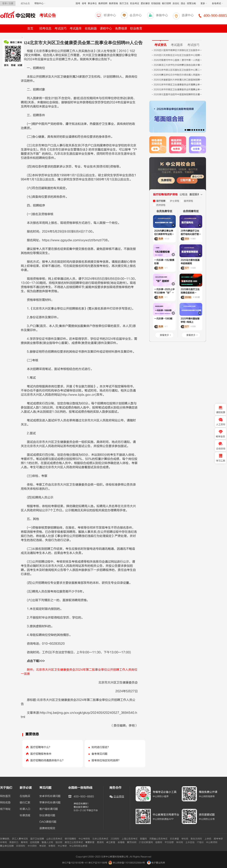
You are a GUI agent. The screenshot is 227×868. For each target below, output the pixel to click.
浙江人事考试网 (20, 839)
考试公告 (48, 15)
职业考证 (135, 3)
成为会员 (25, 3)
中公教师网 (212, 842)
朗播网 (143, 839)
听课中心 (110, 15)
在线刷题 (91, 28)
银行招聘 (166, 3)
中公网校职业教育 (78, 846)
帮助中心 (40, 3)
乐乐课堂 (174, 839)
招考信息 (45, 28)
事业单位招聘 (7, 846)
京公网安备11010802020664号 (129, 863)
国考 (78, 3)
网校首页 (5, 796)
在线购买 (25, 796)
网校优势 (5, 803)
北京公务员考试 (100, 839)
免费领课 (121, 28)
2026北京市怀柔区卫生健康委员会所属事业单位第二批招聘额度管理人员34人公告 (178, 85)
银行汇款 (25, 803)
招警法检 (191, 3)
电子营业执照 (156, 863)
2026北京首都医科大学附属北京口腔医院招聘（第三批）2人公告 (178, 80)
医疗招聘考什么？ (41, 747)
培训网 (59, 842)
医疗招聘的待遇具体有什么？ (47, 760)
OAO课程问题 (48, 822)
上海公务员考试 (130, 839)
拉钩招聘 (35, 842)
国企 (183, 3)
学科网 (185, 839)
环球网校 (21, 846)
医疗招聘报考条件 (41, 754)
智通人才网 (47, 842)
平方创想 (169, 842)
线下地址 (5, 809)
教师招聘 (103, 3)
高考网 (24, 842)
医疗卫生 (124, 3)
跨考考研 (218, 839)
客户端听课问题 (49, 809)
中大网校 (32, 846)
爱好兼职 (145, 3)
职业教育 (136, 28)
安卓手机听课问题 (50, 796)
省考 (84, 3)
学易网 (52, 846)
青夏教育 (90, 842)
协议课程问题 (47, 815)
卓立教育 (111, 842)
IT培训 (200, 842)
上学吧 (208, 839)
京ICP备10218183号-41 (75, 863)
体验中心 (162, 15)
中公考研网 (84, 839)
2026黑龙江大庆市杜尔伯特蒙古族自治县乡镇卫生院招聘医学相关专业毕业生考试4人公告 (178, 65)
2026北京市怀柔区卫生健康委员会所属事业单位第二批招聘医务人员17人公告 (178, 90)
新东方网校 (196, 839)
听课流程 (25, 815)
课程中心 (106, 28)
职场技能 (156, 3)
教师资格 (113, 3)
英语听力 (14, 842)
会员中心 (136, 15)
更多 (204, 3)
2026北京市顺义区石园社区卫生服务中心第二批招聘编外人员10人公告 (178, 70)
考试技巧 (61, 28)
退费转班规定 (47, 828)
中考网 (3, 842)
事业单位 (92, 3)
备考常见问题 (100, 754)
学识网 (180, 842)
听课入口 (25, 809)
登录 (5, 3)
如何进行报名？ (101, 747)
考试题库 (76, 28)
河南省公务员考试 (158, 839)
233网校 (115, 839)
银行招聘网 (70, 839)
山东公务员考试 (54, 839)
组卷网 (159, 842)
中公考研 (62, 846)
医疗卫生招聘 (37, 839)
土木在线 (190, 842)
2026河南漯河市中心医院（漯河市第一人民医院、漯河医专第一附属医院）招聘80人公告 (178, 60)
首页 (30, 28)
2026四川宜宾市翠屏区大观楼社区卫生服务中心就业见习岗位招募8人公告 (178, 50)
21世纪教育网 (146, 842)
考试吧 (43, 846)
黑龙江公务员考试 (74, 842)
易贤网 (100, 842)
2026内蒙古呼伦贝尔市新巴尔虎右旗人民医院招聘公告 (178, 75)
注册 (11, 3)
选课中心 (188, 15)
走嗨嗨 (121, 842)
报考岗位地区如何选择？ (106, 760)
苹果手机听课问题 (50, 803)
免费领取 (166, 180)
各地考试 (217, 3)
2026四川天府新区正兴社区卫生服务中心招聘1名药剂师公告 (178, 55)
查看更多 (164, 335)
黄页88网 (132, 842)
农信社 (176, 3)
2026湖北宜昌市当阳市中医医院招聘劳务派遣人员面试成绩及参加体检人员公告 (178, 94)
